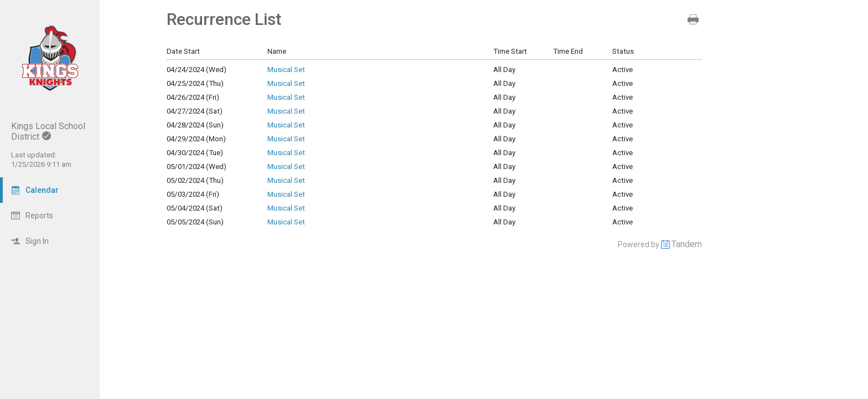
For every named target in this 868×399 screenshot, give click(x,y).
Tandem (687, 244)
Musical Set (286, 70)
